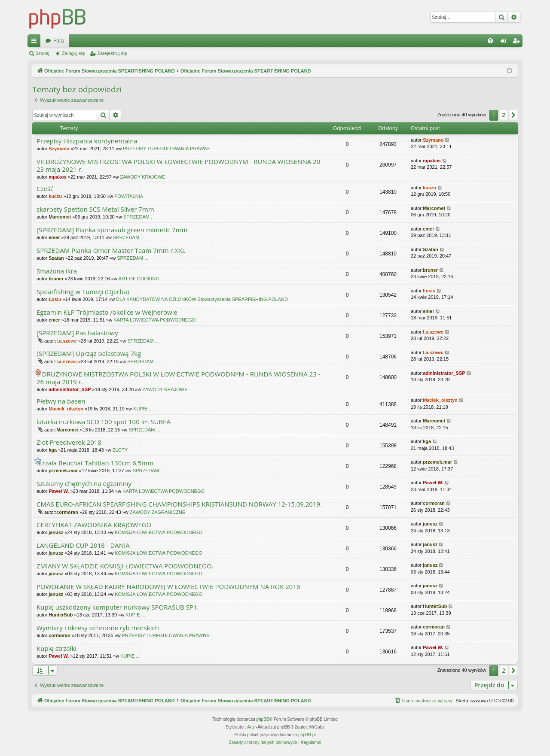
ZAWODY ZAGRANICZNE (158, 512)
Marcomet (60, 217)
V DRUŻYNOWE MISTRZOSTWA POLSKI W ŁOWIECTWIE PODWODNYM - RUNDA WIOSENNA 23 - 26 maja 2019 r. (179, 378)
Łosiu (55, 299)
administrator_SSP (70, 389)
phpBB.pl (307, 735)
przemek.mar (63, 471)
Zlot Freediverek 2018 (69, 442)
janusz (56, 532)
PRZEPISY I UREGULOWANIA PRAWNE (167, 149)
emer (54, 237)
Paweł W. (59, 491)
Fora (205, 41)
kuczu (55, 196)
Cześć (45, 189)
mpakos (58, 177)
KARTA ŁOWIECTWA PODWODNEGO (154, 320)
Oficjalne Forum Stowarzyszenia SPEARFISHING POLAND (114, 41)
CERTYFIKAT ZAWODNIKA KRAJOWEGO (94, 525)
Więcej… (36, 43)
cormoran (67, 512)
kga (53, 450)
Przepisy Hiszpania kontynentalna (87, 141)
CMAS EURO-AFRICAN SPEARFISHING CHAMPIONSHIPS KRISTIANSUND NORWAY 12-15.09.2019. (179, 504)
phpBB (263, 719)
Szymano (59, 149)
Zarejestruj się (112, 53)
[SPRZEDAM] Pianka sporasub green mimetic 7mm (112, 230)
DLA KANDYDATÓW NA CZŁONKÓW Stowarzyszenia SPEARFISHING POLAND (202, 299)
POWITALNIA (129, 196)
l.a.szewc (67, 341)
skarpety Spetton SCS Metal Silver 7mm (95, 209)
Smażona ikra (57, 271)
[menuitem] (490, 41)
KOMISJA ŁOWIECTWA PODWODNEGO (159, 532)
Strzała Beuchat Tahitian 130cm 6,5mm (95, 463)
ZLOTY (120, 450)
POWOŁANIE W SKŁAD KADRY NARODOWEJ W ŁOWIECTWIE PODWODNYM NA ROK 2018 (168, 587)
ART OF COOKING (139, 279)
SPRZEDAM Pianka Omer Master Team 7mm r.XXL (111, 250)
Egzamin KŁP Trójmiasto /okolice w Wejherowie (107, 312)
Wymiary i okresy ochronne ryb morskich (98, 628)
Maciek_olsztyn (66, 409)
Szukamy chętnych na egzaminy (84, 484)
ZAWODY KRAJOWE (142, 177)
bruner (56, 279)
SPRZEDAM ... (139, 217)
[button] (513, 115)
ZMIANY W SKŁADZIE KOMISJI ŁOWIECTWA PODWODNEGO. (125, 566)
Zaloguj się (73, 53)
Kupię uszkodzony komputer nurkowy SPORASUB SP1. (118, 607)
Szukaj (42, 53)
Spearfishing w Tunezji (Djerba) (83, 292)
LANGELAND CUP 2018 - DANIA (83, 545)
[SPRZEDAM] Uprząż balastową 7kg (89, 354)
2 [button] (504, 115)
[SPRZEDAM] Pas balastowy (77, 333)
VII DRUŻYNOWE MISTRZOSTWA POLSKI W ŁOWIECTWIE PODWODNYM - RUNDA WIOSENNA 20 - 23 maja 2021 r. (180, 165)
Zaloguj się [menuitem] (505, 43)
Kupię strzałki (57, 648)
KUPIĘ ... (143, 409)
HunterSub (61, 615)
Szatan (56, 258)
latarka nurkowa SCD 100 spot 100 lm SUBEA (104, 422)
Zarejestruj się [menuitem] (518, 43)
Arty (251, 727)
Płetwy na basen (61, 401)
